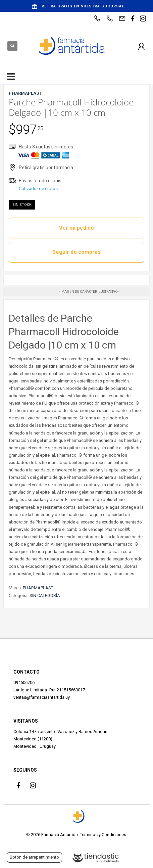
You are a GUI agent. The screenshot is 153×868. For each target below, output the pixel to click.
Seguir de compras (76, 252)
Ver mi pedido (76, 228)
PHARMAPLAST (38, 588)
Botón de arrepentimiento (34, 857)
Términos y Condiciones (103, 835)
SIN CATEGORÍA (45, 596)
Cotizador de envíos (38, 189)
